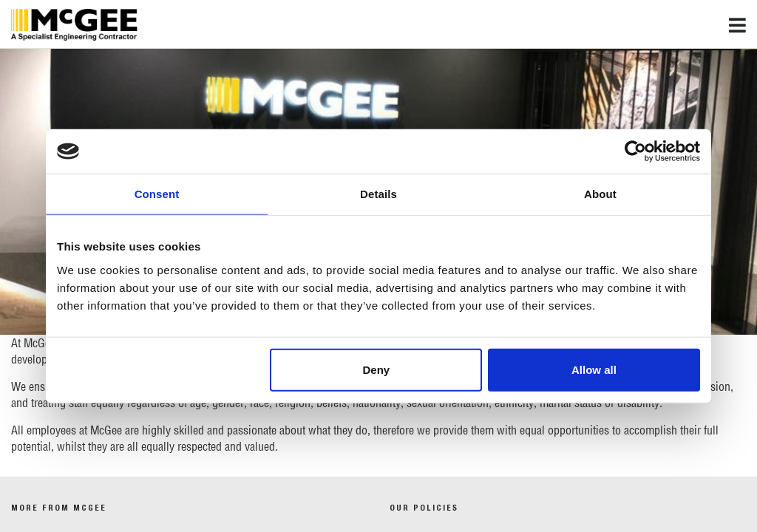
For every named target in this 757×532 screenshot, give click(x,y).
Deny (377, 369)
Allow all (594, 369)
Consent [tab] (157, 194)
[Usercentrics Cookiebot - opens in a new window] (635, 151)
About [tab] (600, 194)
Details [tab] (378, 194)
